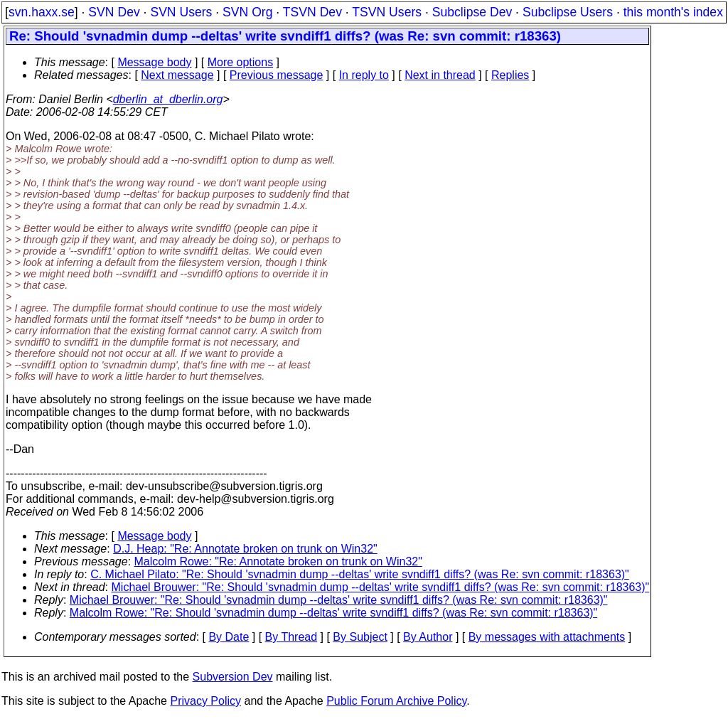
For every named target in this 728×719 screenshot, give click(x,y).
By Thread (291, 637)
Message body (154, 62)
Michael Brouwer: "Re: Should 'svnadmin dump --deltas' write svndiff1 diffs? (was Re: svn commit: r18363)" (381, 587)
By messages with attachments (547, 637)
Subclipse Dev (472, 12)
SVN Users (181, 12)
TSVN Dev (312, 12)
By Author (428, 637)
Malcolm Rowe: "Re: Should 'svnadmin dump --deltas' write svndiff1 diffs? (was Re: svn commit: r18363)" (334, 613)
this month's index (673, 12)
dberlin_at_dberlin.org (168, 99)
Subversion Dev (233, 677)
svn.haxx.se (42, 12)
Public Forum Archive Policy (396, 701)
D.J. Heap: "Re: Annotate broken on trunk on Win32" (245, 549)
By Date (229, 637)
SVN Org (247, 12)
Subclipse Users (568, 12)
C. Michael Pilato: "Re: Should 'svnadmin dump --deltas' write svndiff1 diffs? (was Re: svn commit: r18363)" (360, 574)
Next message (177, 75)
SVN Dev (114, 12)
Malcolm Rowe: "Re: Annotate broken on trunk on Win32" (278, 561)
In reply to (364, 75)
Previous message (277, 75)
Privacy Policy (205, 701)
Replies (510, 75)
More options (241, 62)
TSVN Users (387, 12)
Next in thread (440, 75)
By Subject (360, 637)
